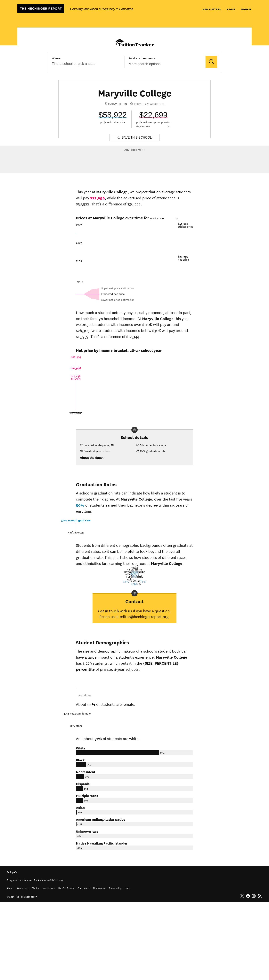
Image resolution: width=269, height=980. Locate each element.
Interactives (49, 965)
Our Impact (23, 965)
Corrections (83, 965)
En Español (13, 949)
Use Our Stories (66, 965)
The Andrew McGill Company (48, 957)
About (231, 9)
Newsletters (212, 9)
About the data (92, 458)
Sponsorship (115, 965)
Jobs (128, 965)
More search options (145, 64)
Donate (246, 9)
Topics (36, 965)
